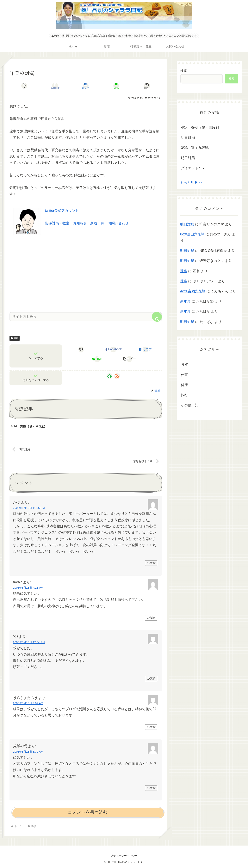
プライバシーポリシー (124, 856)
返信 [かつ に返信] (151, 563)
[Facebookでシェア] (60, 86)
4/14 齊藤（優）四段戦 (200, 128)
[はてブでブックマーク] (86, 86)
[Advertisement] (86, 272)
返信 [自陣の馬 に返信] (151, 788)
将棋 (15, 338)
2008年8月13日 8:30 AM (28, 752)
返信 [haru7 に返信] (151, 618)
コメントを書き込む (88, 813)
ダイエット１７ (193, 168)
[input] (86, 317)
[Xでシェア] (34, 86)
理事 (184, 271)
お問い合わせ (118, 223)
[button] (137, 86)
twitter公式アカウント (62, 211)
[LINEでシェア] (111, 86)
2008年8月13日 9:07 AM (28, 704)
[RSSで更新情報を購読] (117, 376)
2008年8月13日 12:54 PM (29, 643)
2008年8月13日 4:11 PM (28, 588)
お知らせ (80, 223)
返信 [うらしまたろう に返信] (151, 727)
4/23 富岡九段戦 (193, 291)
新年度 (185, 301)
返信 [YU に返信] (151, 679)
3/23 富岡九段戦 (195, 148)
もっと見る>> (191, 183)
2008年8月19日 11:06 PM (29, 508)
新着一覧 (97, 223)
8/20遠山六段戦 (192, 234)
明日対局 (188, 138)
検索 (184, 71)
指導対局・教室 (57, 223)
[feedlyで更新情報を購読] (109, 376)
